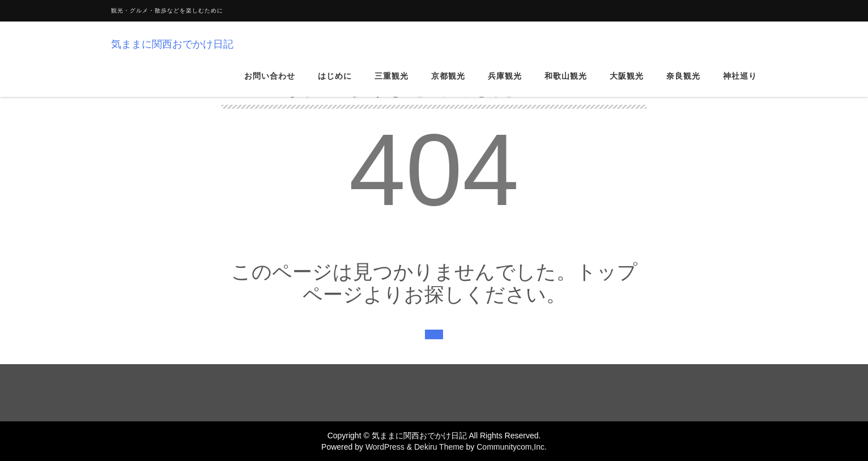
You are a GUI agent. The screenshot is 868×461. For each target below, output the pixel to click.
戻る (434, 334)
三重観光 (392, 84)
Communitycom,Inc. (512, 447)
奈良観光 (683, 84)
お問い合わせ (270, 84)
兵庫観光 (505, 84)
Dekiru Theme (439, 447)
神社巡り (740, 84)
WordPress (385, 447)
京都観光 (448, 84)
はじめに (335, 84)
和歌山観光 (566, 84)
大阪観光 (627, 84)
